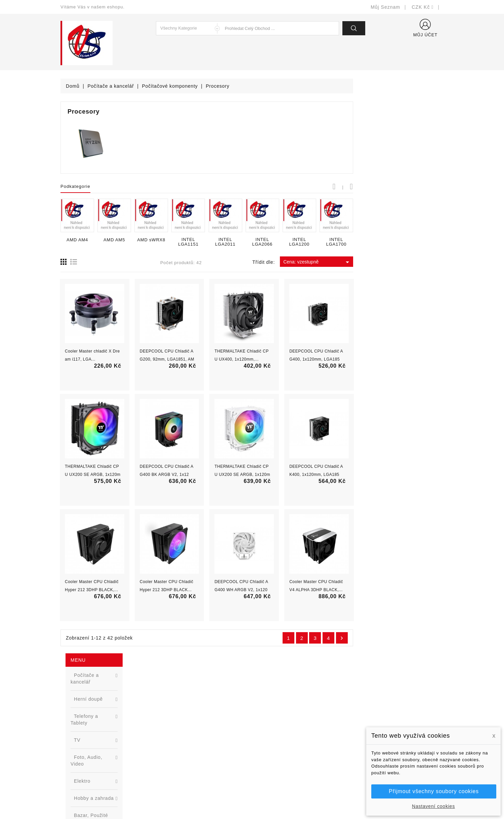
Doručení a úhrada (278, 703)
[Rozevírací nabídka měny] (423, 7)
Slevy (165, 703)
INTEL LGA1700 (427, 242)
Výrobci (167, 733)
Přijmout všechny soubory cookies (434, 791)
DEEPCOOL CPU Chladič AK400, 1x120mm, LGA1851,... (407, 475)
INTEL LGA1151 (279, 242)
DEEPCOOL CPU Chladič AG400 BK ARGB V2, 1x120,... (257, 475)
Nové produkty (175, 713)
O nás (264, 733)
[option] (101, 336)
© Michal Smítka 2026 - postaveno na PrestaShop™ (252, 796)
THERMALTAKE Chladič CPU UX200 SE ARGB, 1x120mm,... (183, 475)
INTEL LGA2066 (353, 242)
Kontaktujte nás (275, 753)
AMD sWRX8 (242, 240)
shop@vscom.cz (87, 753)
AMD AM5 (205, 240)
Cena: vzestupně (408, 262)
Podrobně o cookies (279, 743)
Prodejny (267, 773)
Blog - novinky (175, 743)
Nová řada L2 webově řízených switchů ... (113, 362)
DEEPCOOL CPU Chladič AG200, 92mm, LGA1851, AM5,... (257, 359)
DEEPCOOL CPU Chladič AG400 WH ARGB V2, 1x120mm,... (332, 590)
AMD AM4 (168, 240)
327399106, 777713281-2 (98, 743)
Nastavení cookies (433, 806)
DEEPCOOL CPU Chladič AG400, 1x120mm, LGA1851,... (407, 359)
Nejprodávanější (177, 723)
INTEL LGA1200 (390, 242)
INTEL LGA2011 (316, 242)
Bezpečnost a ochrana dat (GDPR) (296, 713)
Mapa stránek (272, 763)
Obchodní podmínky (279, 723)
